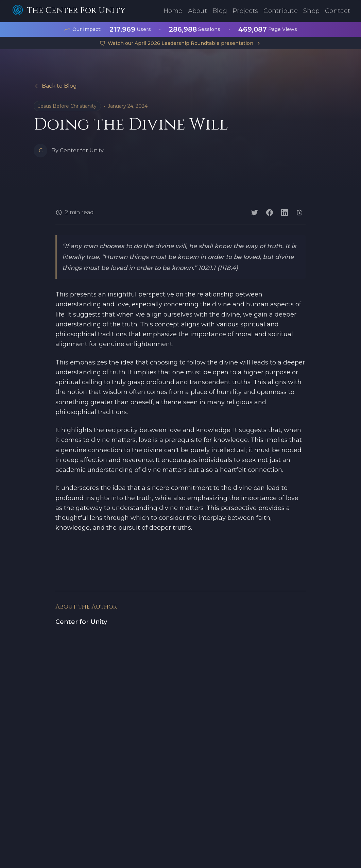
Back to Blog (55, 86)
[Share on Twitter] (255, 212)
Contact (338, 11)
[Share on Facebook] (270, 212)
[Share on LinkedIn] (285, 212)
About (197, 11)
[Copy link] (299, 212)
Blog (220, 11)
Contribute (281, 11)
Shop (311, 11)
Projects (245, 11)
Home (173, 11)
